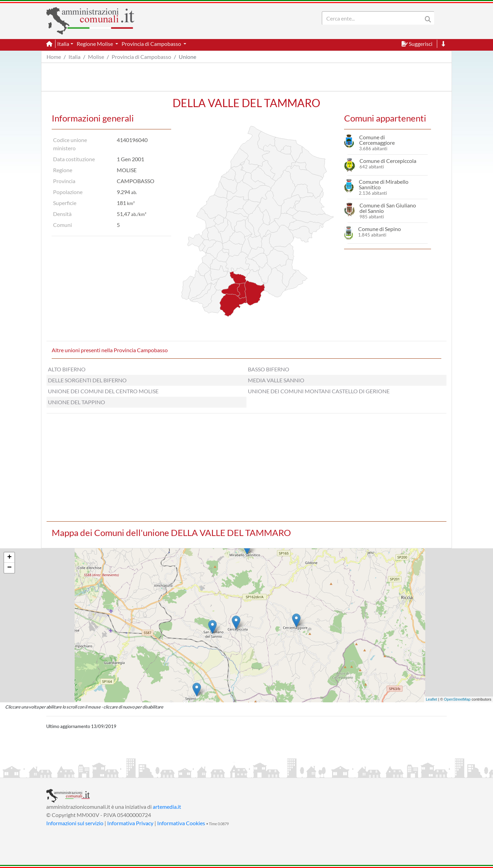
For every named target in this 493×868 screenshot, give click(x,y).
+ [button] (9, 558)
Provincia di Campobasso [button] (152, 44)
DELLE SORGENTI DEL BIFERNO (87, 380)
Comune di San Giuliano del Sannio (388, 208)
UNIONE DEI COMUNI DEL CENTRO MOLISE (103, 391)
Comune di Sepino (380, 229)
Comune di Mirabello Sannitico (384, 184)
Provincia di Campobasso (141, 57)
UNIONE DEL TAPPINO (77, 402)
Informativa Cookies (181, 823)
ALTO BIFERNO (67, 369)
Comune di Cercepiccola (388, 161)
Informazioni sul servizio (75, 823)
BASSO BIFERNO (269, 369)
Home (54, 57)
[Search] (374, 18)
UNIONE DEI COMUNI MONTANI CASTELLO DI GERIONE (319, 391)
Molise (96, 57)
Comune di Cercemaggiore (377, 140)
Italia (74, 57)
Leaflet (432, 699)
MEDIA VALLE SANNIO (276, 380)
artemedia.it (167, 807)
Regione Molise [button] (95, 44)
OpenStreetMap (457, 699)
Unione (187, 57)
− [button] (9, 568)
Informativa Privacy (130, 823)
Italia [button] (63, 44)
